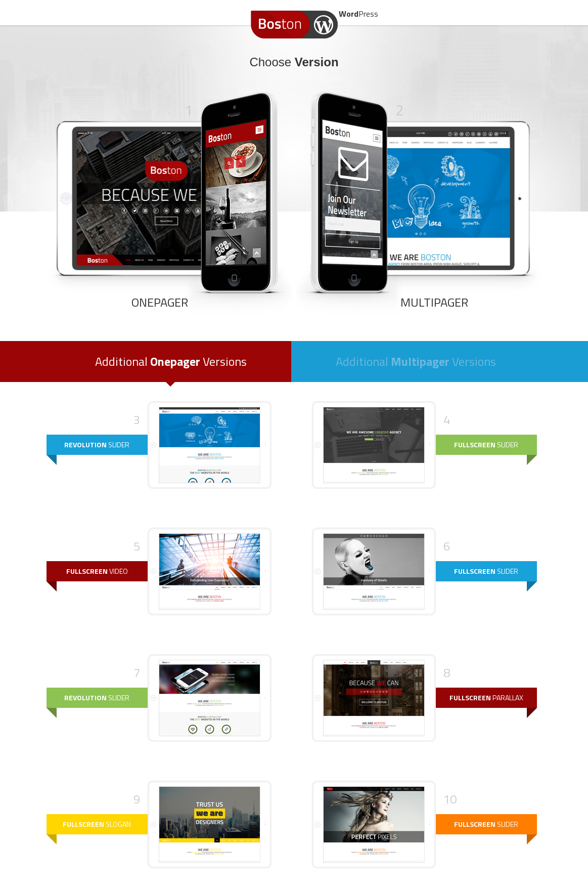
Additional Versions (171, 361)
